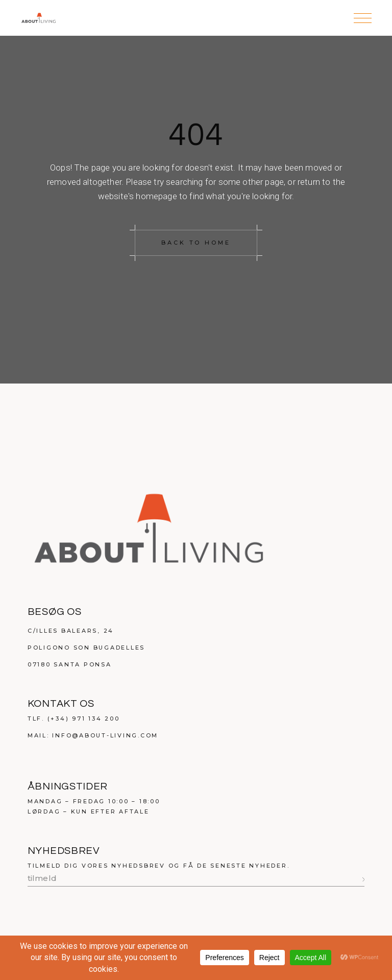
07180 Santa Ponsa (70, 664)
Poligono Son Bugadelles (86, 648)
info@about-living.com (105, 735)
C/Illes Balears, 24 (71, 631)
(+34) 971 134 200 (84, 719)
